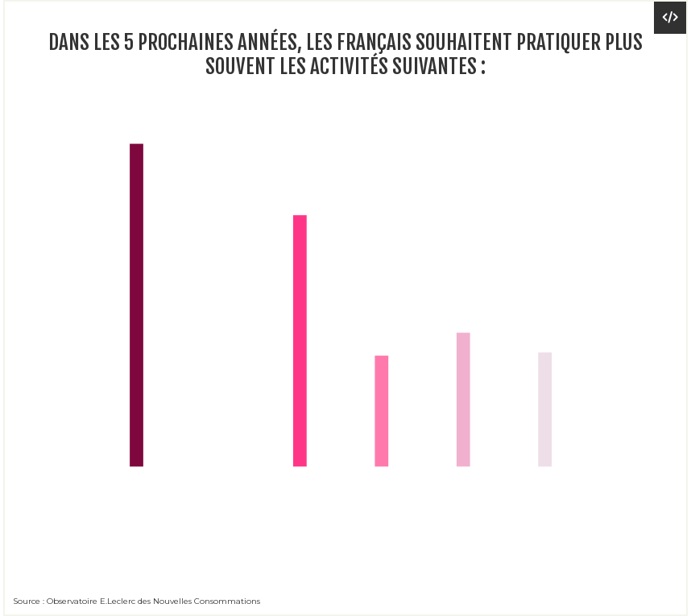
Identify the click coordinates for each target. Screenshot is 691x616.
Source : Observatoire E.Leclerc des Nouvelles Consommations (137, 601)
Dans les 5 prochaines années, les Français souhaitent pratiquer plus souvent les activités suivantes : (345, 54)
